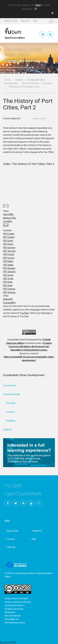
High (8, 214)
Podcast (9, 303)
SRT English (9, 237)
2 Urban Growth (40, 119)
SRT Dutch (8, 244)
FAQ (35, 21)
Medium (10, 218)
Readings (11, 421)
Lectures (10, 412)
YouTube (24, 313)
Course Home (10, 385)
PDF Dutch (8, 241)
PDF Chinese (9, 289)
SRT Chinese (9, 292)
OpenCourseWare (15, 36)
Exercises (11, 403)
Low (8, 221)
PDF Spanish (9, 268)
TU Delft (39, 503)
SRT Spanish (9, 272)
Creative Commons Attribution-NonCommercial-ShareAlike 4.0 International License (30, 347)
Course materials (30, 83)
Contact (25, 21)
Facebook (8, 503)
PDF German (9, 248)
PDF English (9, 234)
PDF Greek (8, 275)
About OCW (11, 21)
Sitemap (11, 547)
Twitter (15, 503)
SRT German (9, 251)
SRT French (9, 258)
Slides (8, 299)
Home (8, 80)
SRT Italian (8, 265)
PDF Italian (8, 261)
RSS (23, 503)
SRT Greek (8, 279)
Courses (19, 80)
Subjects (7, 430)
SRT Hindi (8, 285)
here (38, 5)
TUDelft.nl (37, 531)
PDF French (9, 254)
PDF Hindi (8, 282)
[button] (52, 13)
